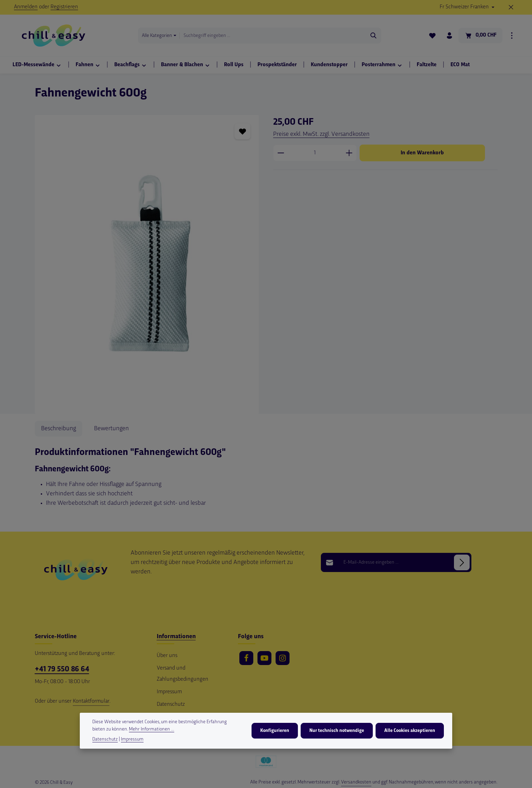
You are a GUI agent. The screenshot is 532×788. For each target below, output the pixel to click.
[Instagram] (283, 658)
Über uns (167, 656)
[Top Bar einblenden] (512, 36)
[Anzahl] (315, 153)
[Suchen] (373, 36)
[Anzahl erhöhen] (349, 153)
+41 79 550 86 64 (62, 669)
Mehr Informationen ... (152, 729)
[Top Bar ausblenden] (511, 7)
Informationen (176, 637)
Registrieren (64, 7)
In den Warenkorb (422, 153)
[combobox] (273, 36)
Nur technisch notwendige (337, 731)
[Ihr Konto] (449, 36)
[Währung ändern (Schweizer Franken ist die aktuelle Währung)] (467, 7)
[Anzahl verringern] (281, 153)
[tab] (59, 429)
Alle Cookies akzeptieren (410, 731)
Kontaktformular (91, 701)
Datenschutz (171, 705)
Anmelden (26, 7)
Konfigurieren (275, 731)
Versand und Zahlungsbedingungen (183, 674)
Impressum (169, 692)
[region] (147, 264)
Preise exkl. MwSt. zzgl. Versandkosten (321, 134)
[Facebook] (246, 658)
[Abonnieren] (462, 562)
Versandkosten (356, 782)
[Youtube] (264, 658)
